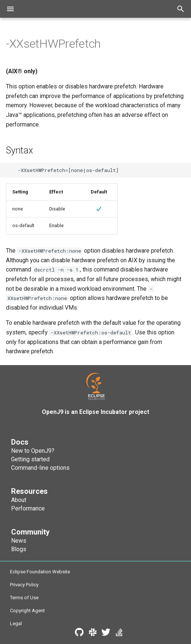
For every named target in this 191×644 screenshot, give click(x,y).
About (19, 500)
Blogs (19, 549)
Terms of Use (24, 598)
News (19, 541)
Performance (28, 508)
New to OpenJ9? (33, 451)
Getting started (30, 459)
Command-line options (40, 468)
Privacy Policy (24, 585)
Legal (16, 623)
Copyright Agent (27, 611)
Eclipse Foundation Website (40, 572)
